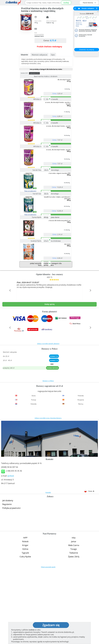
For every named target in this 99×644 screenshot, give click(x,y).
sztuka (29, 73)
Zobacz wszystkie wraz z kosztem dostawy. (48, 494)
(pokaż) (11, 551)
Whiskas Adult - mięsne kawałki (46, 109)
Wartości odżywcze (39, 55)
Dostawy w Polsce (48, 456)
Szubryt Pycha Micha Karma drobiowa (46, 307)
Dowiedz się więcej (87, 50)
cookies (32, 630)
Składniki (24, 55)
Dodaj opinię (49, 380)
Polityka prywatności (11, 584)
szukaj (66, 3)
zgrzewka (39, 73)
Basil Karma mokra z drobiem (46, 76)
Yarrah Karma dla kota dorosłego (46, 241)
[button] (9, 371)
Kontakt (48, 568)
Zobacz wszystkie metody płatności (48, 419)
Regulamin (7, 580)
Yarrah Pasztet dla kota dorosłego (46, 208)
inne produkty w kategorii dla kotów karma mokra (46, 69)
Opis (53, 55)
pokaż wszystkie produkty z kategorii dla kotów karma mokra (46, 340)
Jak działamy (8, 576)
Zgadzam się (51, 625)
